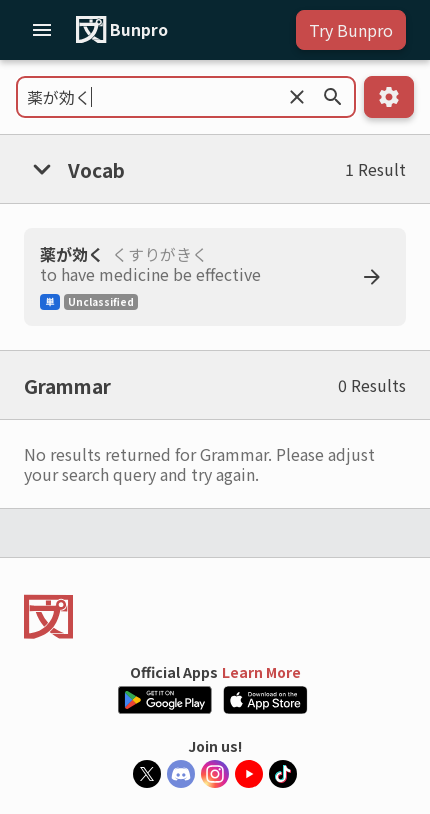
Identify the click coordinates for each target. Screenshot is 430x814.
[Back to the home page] (215, 617)
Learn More (261, 672)
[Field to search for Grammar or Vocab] (186, 97)
